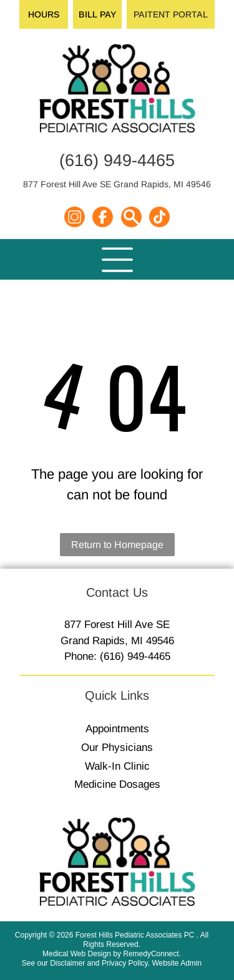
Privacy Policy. (126, 963)
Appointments (117, 729)
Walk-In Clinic (117, 766)
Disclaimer (67, 963)
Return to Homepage (117, 545)
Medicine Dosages (117, 784)
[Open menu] (117, 260)
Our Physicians (117, 747)
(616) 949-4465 (117, 160)
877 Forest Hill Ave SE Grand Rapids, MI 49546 (117, 184)
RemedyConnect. (152, 954)
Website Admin (177, 963)
